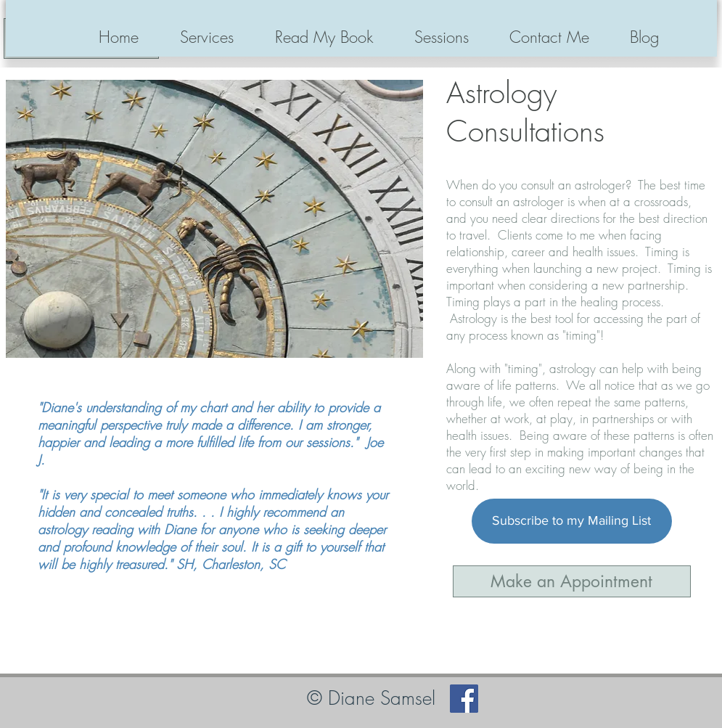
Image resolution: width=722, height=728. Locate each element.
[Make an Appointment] (572, 581)
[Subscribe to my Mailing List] (572, 521)
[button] (207, 37)
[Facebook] (464, 699)
